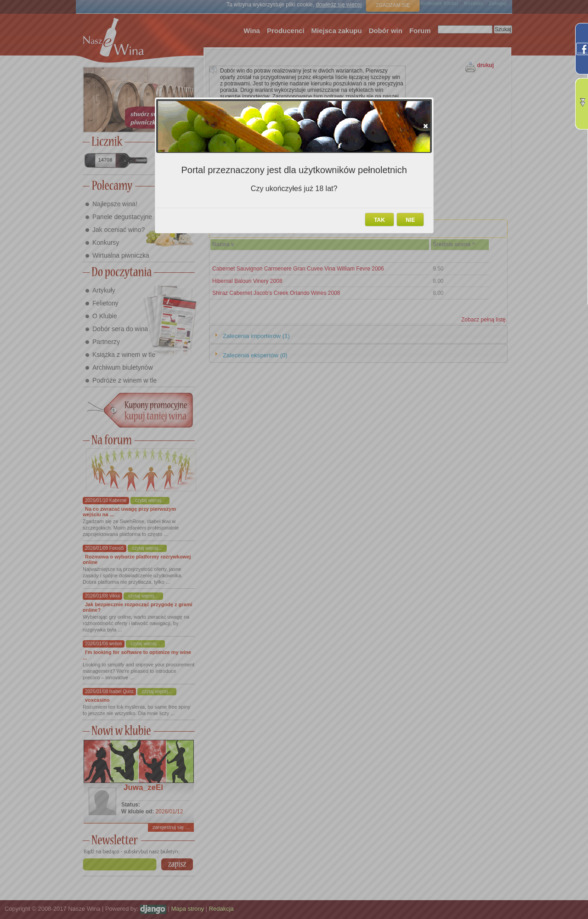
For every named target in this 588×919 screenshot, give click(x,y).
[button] (426, 126)
